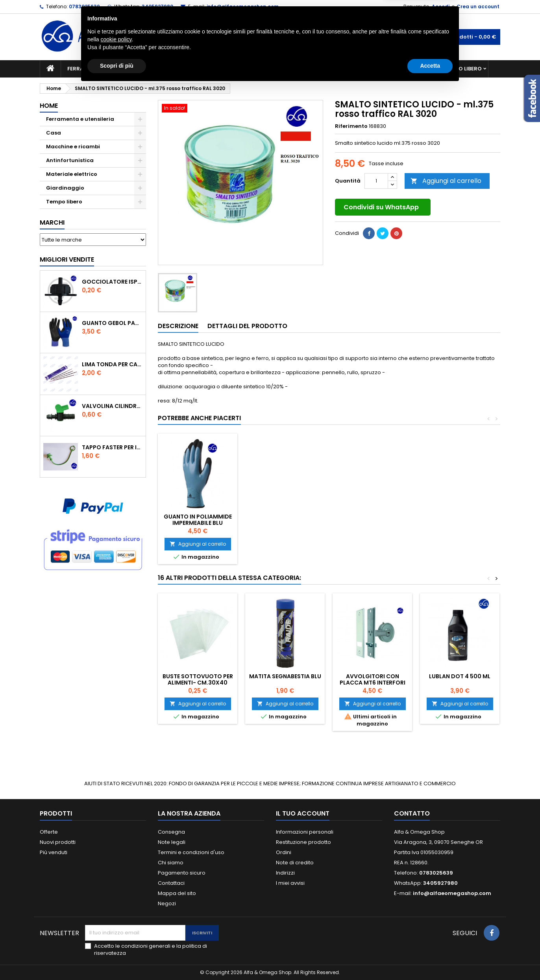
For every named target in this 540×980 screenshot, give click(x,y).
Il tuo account (303, 813)
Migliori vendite (67, 259)
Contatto (412, 813)
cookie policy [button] (116, 932)
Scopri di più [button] (117, 958)
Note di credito (295, 863)
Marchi (52, 222)
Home (49, 106)
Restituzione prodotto (303, 842)
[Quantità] (376, 181)
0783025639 (84, 6)
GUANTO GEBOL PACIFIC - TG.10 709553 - (112, 323)
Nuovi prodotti (58, 842)
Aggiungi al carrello (446, 181)
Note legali (172, 842)
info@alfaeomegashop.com (243, 6)
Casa (301, 69)
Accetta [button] (430, 958)
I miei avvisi (290, 883)
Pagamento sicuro (182, 873)
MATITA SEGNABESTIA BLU (285, 676)
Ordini (284, 852)
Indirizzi (285, 873)
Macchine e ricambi (181, 69)
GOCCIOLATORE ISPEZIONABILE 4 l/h (112, 282)
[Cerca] (270, 37)
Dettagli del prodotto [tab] (247, 326)
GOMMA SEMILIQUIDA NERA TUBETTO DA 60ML (285, 520)
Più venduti (54, 852)
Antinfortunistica (403, 69)
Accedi (441, 6)
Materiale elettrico (252, 69)
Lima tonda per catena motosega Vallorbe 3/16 (112, 364)
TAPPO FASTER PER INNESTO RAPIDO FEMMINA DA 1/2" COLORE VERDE (112, 447)
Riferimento (351, 126)
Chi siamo (171, 863)
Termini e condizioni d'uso (191, 852)
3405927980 (157, 6)
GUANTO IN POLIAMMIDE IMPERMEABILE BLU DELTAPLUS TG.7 (373, 523)
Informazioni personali (305, 832)
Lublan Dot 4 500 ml (460, 676)
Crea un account (478, 6)
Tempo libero (463, 69)
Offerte (49, 832)
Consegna (171, 832)
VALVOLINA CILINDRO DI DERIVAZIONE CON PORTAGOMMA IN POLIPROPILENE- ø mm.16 (112, 406)
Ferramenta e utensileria (104, 69)
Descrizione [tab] (178, 326)
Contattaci (171, 883)
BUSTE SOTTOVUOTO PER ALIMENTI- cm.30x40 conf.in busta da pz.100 (198, 683)
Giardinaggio (342, 69)
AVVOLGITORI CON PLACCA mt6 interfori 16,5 (373, 683)
